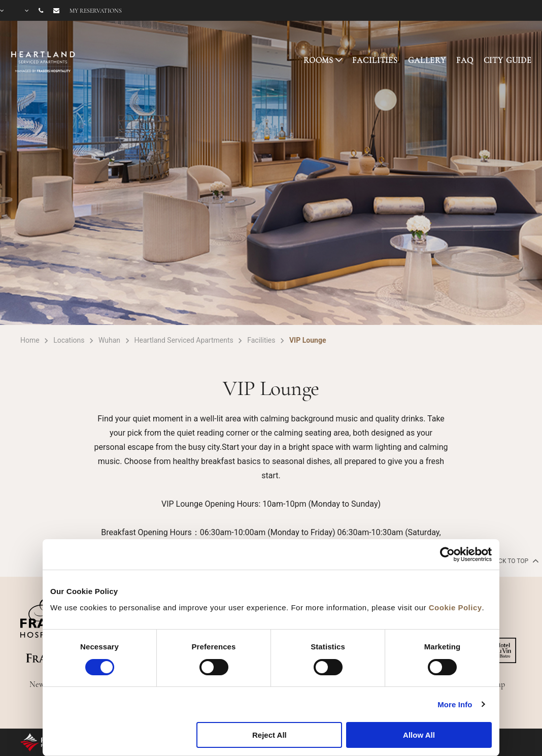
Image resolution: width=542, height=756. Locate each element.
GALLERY (427, 60)
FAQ (465, 60)
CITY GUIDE (508, 60)
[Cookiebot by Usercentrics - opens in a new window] (447, 554)
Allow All (419, 735)
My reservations (96, 11)
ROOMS (318, 60)
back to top (514, 561)
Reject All (269, 735)
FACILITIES (375, 60)
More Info (455, 704)
